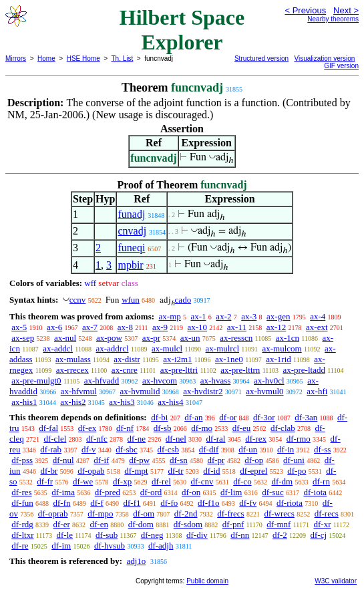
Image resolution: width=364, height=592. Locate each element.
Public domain (207, 581)
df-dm (282, 481)
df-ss (322, 449)
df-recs (327, 513)
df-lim (231, 492)
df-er (62, 524)
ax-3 (249, 316)
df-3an (306, 417)
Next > (346, 10)
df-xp (122, 481)
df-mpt (136, 471)
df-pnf (233, 524)
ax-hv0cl (269, 381)
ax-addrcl (112, 348)
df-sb (163, 428)
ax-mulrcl (223, 348)
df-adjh (161, 546)
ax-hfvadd (102, 381)
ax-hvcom (160, 381)
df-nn (240, 535)
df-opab (91, 471)
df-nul (63, 460)
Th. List (123, 58)
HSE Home (83, 58)
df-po (297, 471)
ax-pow (109, 338)
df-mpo (100, 513)
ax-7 (90, 327)
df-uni (294, 460)
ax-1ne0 (229, 359)
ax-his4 (170, 402)
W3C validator (336, 581)
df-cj (319, 535)
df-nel (176, 439)
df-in (286, 449)
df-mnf (279, 524)
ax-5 (19, 327)
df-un (248, 449)
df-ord (151, 492)
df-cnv (202, 481)
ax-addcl (58, 348)
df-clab (283, 428)
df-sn (179, 460)
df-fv (248, 503)
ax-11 (237, 327)
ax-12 (277, 327)
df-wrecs (279, 513)
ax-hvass (216, 381)
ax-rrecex (72, 370)
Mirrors (16, 58)
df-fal (48, 428)
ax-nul (65, 338)
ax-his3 (122, 402)
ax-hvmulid (140, 391)
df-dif (209, 449)
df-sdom (188, 524)
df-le (64, 535)
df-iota (315, 492)
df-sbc (127, 449)
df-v (89, 449)
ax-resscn (236, 338)
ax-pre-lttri (179, 370)
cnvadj (132, 231)
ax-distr (127, 359)
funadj (131, 214)
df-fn (62, 503)
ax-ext (317, 327)
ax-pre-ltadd (304, 370)
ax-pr (151, 338)
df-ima (63, 492)
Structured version (261, 58)
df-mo (202, 428)
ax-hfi (317, 391)
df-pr (216, 460)
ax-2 (223, 316)
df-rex (256, 439)
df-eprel (253, 471)
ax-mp (170, 316)
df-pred (108, 492)
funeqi (131, 248)
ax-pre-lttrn (240, 370)
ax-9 (160, 327)
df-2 (280, 535)
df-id (211, 471)
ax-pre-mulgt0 (36, 381)
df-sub (107, 535)
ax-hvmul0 (264, 391)
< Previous (305, 10)
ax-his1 (24, 402)
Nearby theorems (333, 19)
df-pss (22, 460)
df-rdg (22, 524)
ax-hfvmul (79, 391)
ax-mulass (73, 359)
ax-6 (54, 327)
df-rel (161, 481)
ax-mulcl (167, 348)
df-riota (290, 503)
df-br (49, 471)
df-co (242, 481)
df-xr (322, 524)
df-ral (216, 439)
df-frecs (230, 513)
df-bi (159, 417)
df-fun (22, 503)
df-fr (45, 481)
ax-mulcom (282, 348)
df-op (254, 460)
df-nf (125, 428)
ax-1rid (279, 359)
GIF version (341, 66)
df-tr (175, 471)
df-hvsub (110, 546)
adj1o (136, 561)
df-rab (51, 449)
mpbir (130, 265)
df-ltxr (22, 535)
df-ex (87, 428)
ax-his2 (73, 402)
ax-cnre (125, 370)
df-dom (141, 524)
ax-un (190, 338)
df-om (144, 513)
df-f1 (132, 503)
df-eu (241, 428)
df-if (101, 460)
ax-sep (23, 338)
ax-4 (318, 316)
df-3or (264, 417)
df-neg (152, 535)
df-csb (169, 449)
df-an (193, 417)
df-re (20, 546)
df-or (228, 417)
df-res (21, 492)
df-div (197, 535)
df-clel (55, 439)
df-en (99, 524)
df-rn (321, 481)
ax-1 (199, 316)
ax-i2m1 (177, 359)
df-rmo (299, 439)
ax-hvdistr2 (203, 391)
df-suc (273, 492)
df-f (97, 503)
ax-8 (125, 327)
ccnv (78, 300)
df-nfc (97, 439)
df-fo (169, 503)
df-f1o (209, 503)
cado (183, 300)
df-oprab (53, 513)
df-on (191, 492)
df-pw (139, 460)
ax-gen (278, 316)
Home (46, 58)
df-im (61, 546)
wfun (131, 300)
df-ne (137, 439)
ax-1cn (288, 338)
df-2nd (186, 513)
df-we (83, 481)
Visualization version (324, 58)
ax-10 (197, 327)
